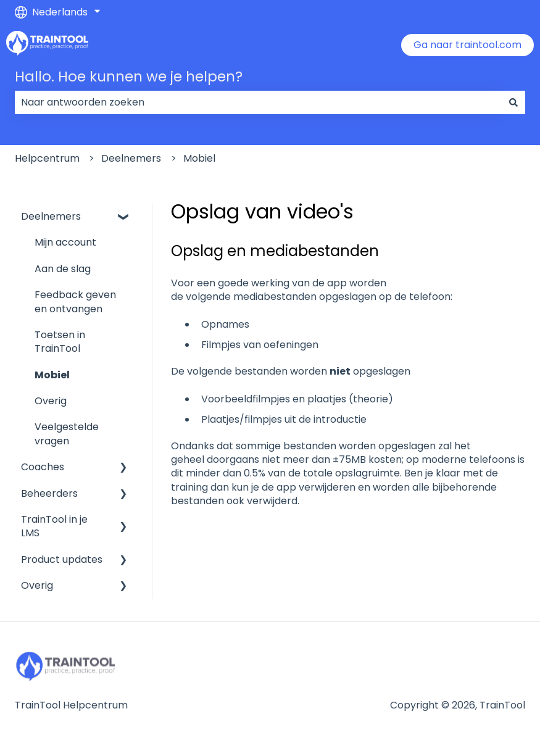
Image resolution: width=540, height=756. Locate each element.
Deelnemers (131, 158)
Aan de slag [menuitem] (63, 269)
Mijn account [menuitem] (65, 242)
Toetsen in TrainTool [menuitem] (60, 342)
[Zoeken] (513, 102)
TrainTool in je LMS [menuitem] (54, 526)
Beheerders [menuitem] (49, 493)
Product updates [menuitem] (62, 559)
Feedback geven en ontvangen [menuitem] (75, 301)
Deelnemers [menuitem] (51, 216)
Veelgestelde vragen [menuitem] (67, 434)
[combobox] (258, 102)
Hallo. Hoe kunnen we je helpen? (129, 77)
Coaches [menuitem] (43, 467)
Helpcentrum (47, 158)
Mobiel (199, 158)
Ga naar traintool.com (467, 45)
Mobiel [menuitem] (52, 375)
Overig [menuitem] (51, 401)
